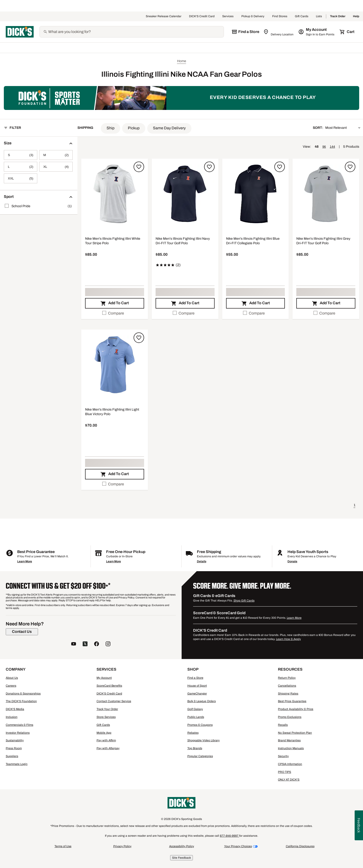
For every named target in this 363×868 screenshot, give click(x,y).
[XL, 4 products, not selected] (56, 167)
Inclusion (12, 717)
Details (202, 561)
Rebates (193, 733)
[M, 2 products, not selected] (56, 155)
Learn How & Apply (288, 639)
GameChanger (197, 694)
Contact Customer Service (114, 701)
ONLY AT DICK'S (289, 780)
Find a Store (195, 678)
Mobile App (104, 733)
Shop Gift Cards (244, 601)
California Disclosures (300, 846)
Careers (11, 686)
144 (332, 147)
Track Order (338, 16)
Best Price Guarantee (292, 701)
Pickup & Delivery (253, 16)
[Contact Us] (22, 632)
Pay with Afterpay (108, 748)
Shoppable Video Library (203, 740)
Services (228, 16)
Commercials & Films (19, 725)
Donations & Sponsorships (23, 694)
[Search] (135, 32)
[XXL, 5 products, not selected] (21, 178)
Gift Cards (302, 16)
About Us (12, 678)
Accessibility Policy (182, 846)
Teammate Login (17, 764)
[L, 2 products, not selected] (21, 167)
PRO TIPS (284, 772)
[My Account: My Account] (317, 32)
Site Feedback (181, 858)
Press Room (14, 748)
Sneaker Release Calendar (164, 16)
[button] (111, 128)
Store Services (106, 717)
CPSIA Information (290, 764)
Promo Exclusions (290, 717)
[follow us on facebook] (97, 644)
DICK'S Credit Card (202, 16)
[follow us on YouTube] (74, 644)
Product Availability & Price (296, 709)
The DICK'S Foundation (21, 701)
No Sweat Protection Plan (295, 733)
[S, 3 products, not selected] (21, 155)
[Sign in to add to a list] (139, 167)
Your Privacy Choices (238, 846)
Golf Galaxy (195, 709)
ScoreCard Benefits (109, 686)
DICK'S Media (15, 709)
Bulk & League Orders (202, 701)
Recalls (283, 725)
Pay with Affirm (106, 740)
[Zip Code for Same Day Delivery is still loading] (279, 32)
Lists (319, 16)
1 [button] (355, 505)
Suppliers (12, 756)
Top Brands (195, 748)
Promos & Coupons (200, 725)
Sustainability (15, 740)
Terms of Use (63, 846)
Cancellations (287, 686)
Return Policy (287, 678)
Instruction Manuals (291, 748)
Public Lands (196, 717)
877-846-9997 (230, 836)
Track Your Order (107, 709)
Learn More (25, 561)
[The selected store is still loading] (245, 32)
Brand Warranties (289, 740)
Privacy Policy (122, 846)
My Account (104, 678)
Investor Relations (18, 733)
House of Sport (197, 686)
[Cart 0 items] (347, 32)
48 (317, 147)
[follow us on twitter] (85, 644)
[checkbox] (115, 313)
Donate (292, 561)
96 (324, 147)
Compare (113, 313)
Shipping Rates (288, 694)
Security (283, 756)
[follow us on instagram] (108, 644)
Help (356, 16)
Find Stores (280, 16)
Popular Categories (200, 756)
